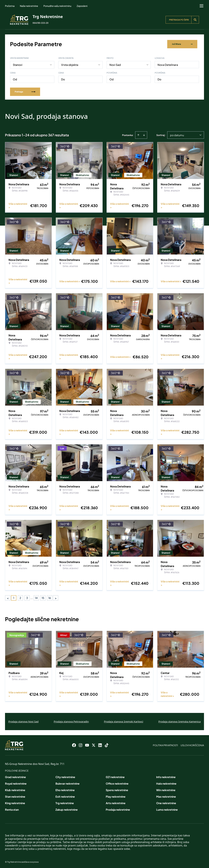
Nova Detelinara (168, 64)
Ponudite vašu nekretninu (57, 6)
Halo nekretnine (166, 783)
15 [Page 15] (43, 597)
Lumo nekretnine (167, 809)
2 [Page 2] (20, 597)
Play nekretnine (116, 796)
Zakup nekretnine (67, 809)
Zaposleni (82, 6)
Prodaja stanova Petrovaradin (71, 721)
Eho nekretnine (65, 790)
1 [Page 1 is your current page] (14, 597)
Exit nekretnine (65, 796)
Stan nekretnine (15, 796)
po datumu (177, 135)
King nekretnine (15, 803)
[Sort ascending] (138, 135)
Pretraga (25, 91)
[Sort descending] (144, 135)
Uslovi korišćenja (192, 745)
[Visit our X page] (94, 745)
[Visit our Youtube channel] (87, 745)
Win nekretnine (166, 790)
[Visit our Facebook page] (74, 745)
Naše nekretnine (29, 6)
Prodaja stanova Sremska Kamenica (180, 721)
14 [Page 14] (36, 597)
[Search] (195, 20)
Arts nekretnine (116, 803)
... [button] (32, 597)
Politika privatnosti (165, 745)
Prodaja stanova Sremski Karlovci (124, 721)
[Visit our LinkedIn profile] (100, 745)
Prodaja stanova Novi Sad (23, 721)
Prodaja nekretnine (118, 809)
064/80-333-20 (41, 23)
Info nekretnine (166, 777)
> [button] (56, 598)
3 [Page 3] (27, 597)
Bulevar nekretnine (67, 783)
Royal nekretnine (16, 783)
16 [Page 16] (50, 597)
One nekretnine (166, 803)
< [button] (8, 598)
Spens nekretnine (117, 790)
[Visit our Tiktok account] (107, 745)
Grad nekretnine (15, 777)
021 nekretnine (115, 777)
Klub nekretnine (15, 790)
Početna (10, 6)
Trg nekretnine (65, 803)
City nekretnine (65, 777)
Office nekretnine (117, 783)
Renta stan (12, 809)
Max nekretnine (166, 796)
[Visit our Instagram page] (81, 745)
